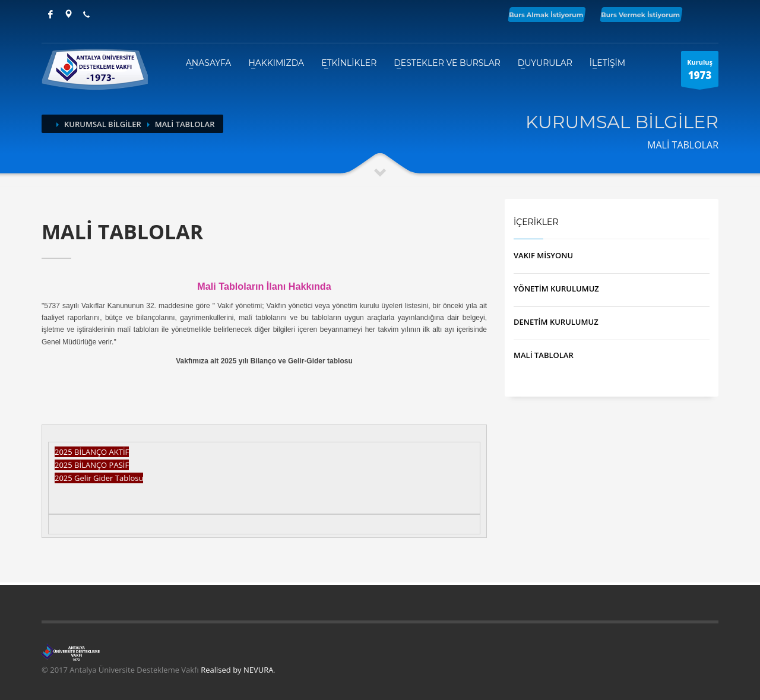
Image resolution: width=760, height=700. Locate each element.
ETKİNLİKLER (349, 63)
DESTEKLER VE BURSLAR (447, 63)
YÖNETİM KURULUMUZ (556, 289)
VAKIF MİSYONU (543, 255)
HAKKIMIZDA (276, 63)
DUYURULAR (545, 63)
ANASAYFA (209, 63)
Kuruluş (700, 72)
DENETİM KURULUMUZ (556, 322)
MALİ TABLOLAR (544, 355)
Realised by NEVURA (237, 670)
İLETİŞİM (607, 63)
